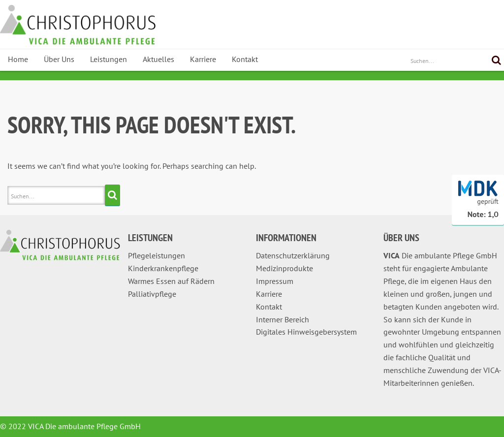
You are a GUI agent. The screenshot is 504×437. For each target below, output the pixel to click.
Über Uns (59, 59)
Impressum (275, 281)
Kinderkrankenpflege (163, 268)
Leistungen (109, 59)
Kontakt (245, 59)
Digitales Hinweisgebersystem (306, 332)
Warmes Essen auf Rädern (171, 281)
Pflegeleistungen (157, 255)
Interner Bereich (283, 319)
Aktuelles (158, 59)
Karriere (203, 59)
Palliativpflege (152, 294)
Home (18, 59)
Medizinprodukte (284, 268)
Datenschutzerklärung (293, 255)
